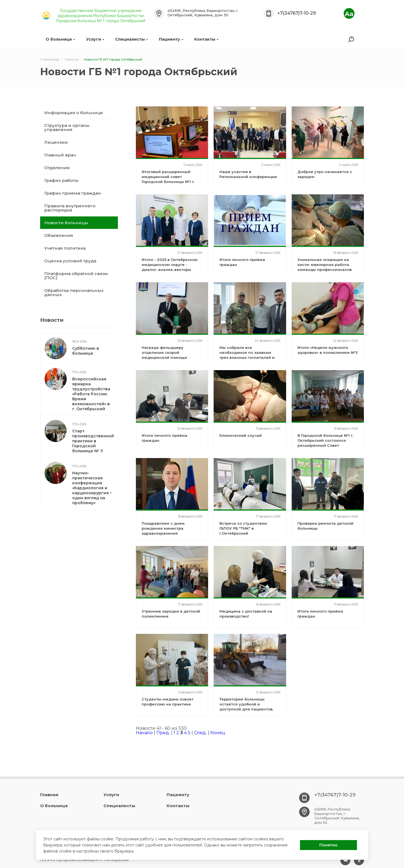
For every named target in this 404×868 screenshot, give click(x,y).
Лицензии (56, 142)
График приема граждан (73, 193)
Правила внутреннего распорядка (70, 208)
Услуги (95, 39)
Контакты (206, 39)
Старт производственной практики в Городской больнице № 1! (93, 441)
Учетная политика (65, 248)
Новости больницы (66, 223)
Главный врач (60, 155)
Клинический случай (241, 435)
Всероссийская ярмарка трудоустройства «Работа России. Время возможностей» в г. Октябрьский (91, 394)
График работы (61, 180)
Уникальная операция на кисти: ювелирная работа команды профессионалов (325, 265)
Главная (49, 795)
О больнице (60, 39)
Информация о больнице (74, 113)
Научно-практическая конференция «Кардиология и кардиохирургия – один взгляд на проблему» (92, 488)
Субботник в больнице (86, 351)
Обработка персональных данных (74, 292)
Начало (144, 733)
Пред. (163, 733)
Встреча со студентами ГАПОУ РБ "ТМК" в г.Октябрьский (243, 528)
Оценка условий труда (70, 261)
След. (200, 733)
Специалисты (131, 39)
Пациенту (171, 39)
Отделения (57, 168)
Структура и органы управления (67, 127)
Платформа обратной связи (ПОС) (76, 276)
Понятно (328, 845)
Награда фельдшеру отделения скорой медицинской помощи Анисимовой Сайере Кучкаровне (164, 357)
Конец (218, 733)
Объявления (59, 235)
